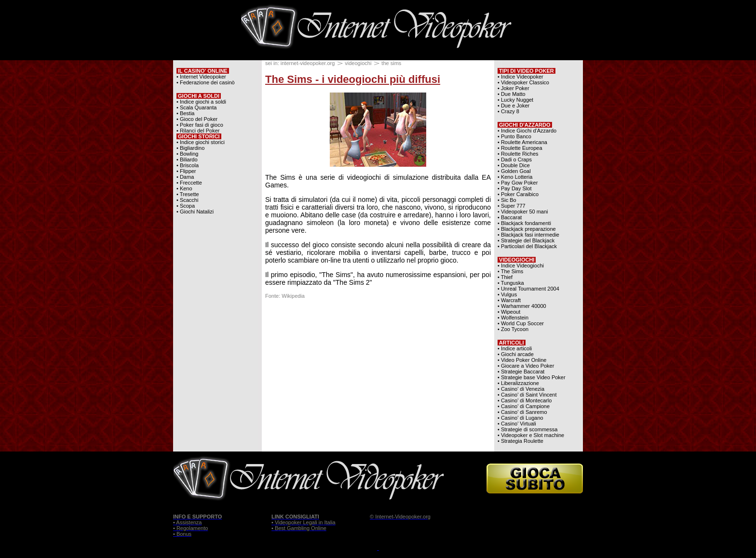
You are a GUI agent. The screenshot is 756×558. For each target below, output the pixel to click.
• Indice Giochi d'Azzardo (527, 131)
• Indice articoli (515, 348)
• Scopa (186, 206)
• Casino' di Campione (524, 406)
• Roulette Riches (518, 154)
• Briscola (188, 165)
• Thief (505, 277)
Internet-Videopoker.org (403, 517)
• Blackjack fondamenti (524, 223)
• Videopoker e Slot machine (531, 435)
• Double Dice (514, 165)
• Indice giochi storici (201, 142)
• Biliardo (187, 159)
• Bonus (182, 534)
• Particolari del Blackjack (527, 246)
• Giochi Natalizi (195, 212)
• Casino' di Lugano (520, 418)
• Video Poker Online (522, 360)
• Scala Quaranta (196, 107)
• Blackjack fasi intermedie (528, 235)
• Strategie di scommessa (527, 429)
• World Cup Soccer (521, 323)
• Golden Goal (514, 171)
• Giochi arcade (516, 354)
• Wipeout (509, 312)
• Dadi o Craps (515, 159)
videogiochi (358, 63)
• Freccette (189, 183)
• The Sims (510, 271)
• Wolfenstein (513, 318)
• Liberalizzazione (518, 383)
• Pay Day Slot (515, 188)
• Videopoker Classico (523, 82)
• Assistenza (188, 522)
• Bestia (185, 113)
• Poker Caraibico (518, 194)
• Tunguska (511, 283)
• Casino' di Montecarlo (525, 400)
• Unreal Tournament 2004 (528, 289)
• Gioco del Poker (197, 119)
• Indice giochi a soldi (201, 102)
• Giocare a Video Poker (526, 366)
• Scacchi (187, 200)
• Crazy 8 (508, 111)
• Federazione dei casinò (206, 82)
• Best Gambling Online (299, 528)
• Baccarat (510, 217)
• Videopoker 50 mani (523, 212)
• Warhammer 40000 (522, 306)
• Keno (184, 188)
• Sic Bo (507, 200)
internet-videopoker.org (308, 63)
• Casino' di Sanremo (522, 412)
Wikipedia (293, 296)
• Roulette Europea (520, 148)
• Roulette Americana (522, 142)
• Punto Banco (514, 136)
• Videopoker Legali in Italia (304, 522)
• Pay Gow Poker (518, 183)
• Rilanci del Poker (198, 131)
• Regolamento (190, 528)
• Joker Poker (513, 88)
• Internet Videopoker (201, 77)
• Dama (185, 177)
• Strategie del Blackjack (526, 240)
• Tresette (188, 194)
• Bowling (187, 154)
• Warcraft (509, 300)
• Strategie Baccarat (521, 372)
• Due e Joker (513, 106)
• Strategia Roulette (520, 441)
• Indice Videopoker (520, 77)
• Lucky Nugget (515, 100)
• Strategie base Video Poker (532, 377)
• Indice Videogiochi (521, 266)
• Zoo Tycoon (513, 329)
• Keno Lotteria (515, 177)
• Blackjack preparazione (527, 229)
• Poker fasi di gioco (200, 125)
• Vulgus (507, 294)
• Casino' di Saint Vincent (527, 395)
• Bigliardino (190, 148)
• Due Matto (512, 94)
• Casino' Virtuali (517, 424)
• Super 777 (512, 206)
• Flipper (186, 171)
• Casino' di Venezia (521, 389)
